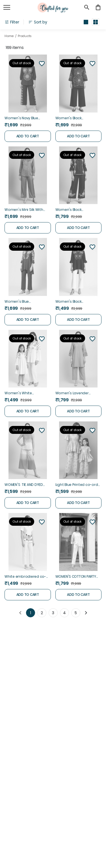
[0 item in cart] (98, 7)
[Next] (86, 613)
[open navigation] (7, 7)
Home (9, 36)
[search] (87, 7)
